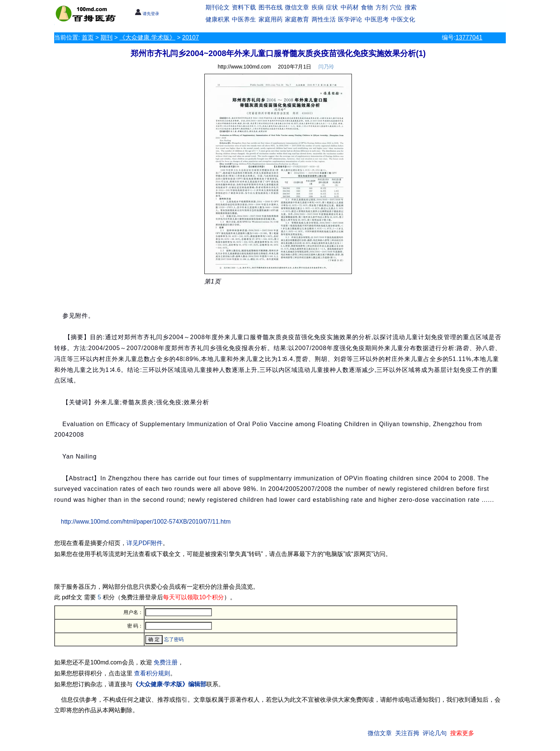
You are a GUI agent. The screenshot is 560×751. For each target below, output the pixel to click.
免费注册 (166, 662)
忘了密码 (174, 639)
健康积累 (218, 19)
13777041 (469, 37)
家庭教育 (297, 19)
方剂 (382, 7)
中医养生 (244, 19)
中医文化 (403, 19)
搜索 (411, 7)
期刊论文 (218, 7)
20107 (191, 37)
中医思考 (377, 19)
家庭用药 (271, 19)
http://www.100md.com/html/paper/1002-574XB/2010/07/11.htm (146, 522)
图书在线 (271, 7)
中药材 (350, 7)
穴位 (396, 7)
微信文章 (297, 7)
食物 (367, 7)
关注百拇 (407, 733)
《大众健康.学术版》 (147, 37)
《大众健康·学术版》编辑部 (169, 684)
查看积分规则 (152, 673)
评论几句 (435, 733)
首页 (88, 37)
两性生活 (324, 19)
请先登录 (147, 14)
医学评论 (350, 19)
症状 (332, 7)
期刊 (107, 37)
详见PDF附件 (145, 543)
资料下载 (244, 7)
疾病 (318, 7)
